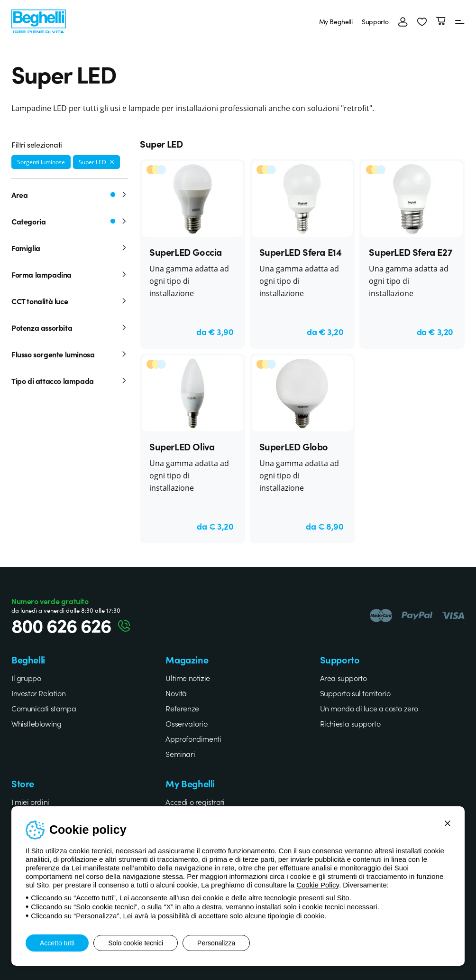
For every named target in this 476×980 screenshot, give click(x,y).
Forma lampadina (70, 274)
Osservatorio (186, 723)
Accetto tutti (57, 943)
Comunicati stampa (44, 708)
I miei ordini (30, 802)
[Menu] (460, 21)
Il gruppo (26, 678)
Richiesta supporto (350, 723)
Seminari (180, 754)
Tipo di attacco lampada (70, 381)
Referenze (182, 708)
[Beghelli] (39, 20)
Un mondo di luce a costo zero (369, 708)
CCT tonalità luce (70, 301)
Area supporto (343, 678)
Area (70, 195)
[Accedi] (403, 21)
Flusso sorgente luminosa (70, 354)
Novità (176, 693)
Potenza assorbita (70, 327)
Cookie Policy (318, 885)
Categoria (70, 221)
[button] (422, 21)
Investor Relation (38, 693)
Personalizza (216, 943)
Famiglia (70, 248)
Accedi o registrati (195, 802)
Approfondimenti (193, 738)
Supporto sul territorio (355, 693)
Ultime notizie (188, 678)
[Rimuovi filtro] (112, 162)
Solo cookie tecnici (136, 943)
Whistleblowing (36, 723)
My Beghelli (336, 21)
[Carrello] (441, 21)
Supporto (375, 21)
